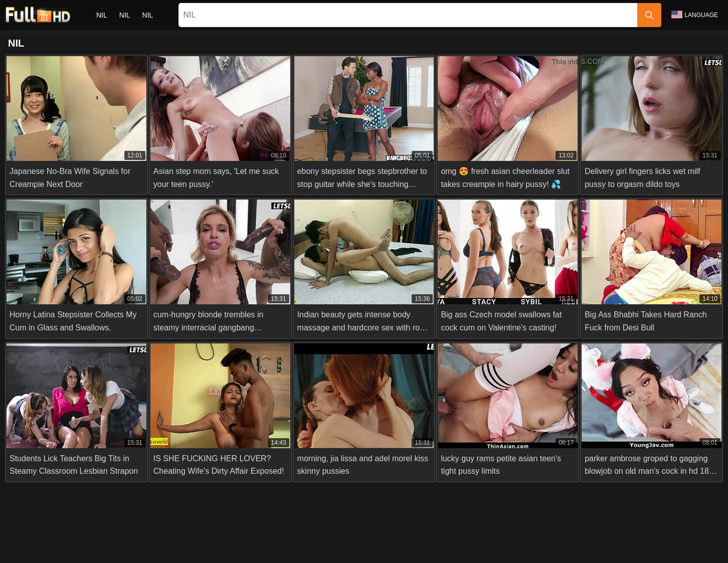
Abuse (336, 538)
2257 (365, 538)
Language (695, 15)
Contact (303, 538)
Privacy (395, 538)
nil (102, 15)
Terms (427, 538)
